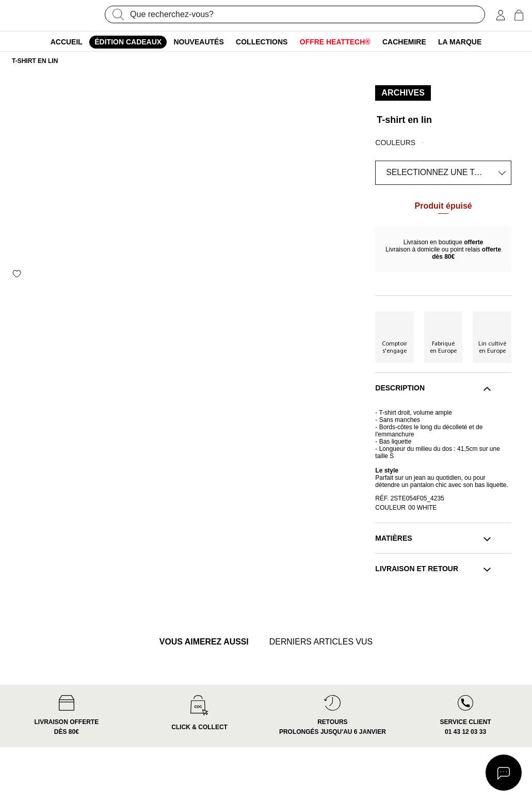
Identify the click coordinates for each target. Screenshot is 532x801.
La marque (460, 42)
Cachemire (404, 42)
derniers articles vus (327, 643)
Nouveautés (199, 42)
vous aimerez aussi (197, 643)
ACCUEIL (67, 42)
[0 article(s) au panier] (519, 15)
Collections (262, 42)
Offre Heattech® (335, 42)
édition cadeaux (128, 42)
